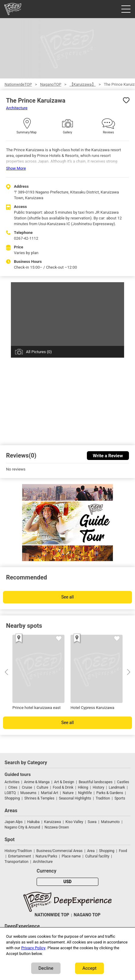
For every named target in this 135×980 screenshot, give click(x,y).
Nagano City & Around (22, 827)
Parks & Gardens (110, 793)
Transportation (16, 862)
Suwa (92, 822)
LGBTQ (10, 793)
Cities (13, 787)
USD (68, 882)
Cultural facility (97, 856)
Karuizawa (53, 822)
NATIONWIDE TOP (52, 915)
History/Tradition (18, 851)
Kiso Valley (74, 822)
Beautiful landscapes (96, 782)
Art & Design (64, 782)
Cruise (27, 787)
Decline (46, 968)
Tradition (103, 798)
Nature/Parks (46, 856)
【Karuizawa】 (83, 84)
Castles (123, 782)
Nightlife (85, 793)
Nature (68, 793)
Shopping (12, 798)
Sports (120, 798)
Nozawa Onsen (57, 827)
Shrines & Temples (39, 798)
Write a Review (108, 456)
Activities (12, 782)
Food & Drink (63, 787)
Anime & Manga (37, 782)
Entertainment (20, 856)
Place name (72, 856)
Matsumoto (110, 822)
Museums (28, 793)
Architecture (17, 108)
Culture (42, 787)
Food (123, 851)
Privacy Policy (33, 948)
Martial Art (49, 793)
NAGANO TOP (87, 915)
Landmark (117, 787)
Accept (89, 968)
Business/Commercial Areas (59, 851)
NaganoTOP (51, 84)
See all (67, 597)
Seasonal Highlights (75, 798)
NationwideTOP (18, 84)
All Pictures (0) (39, 352)
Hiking (83, 787)
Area (91, 851)
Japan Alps (14, 822)
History (98, 787)
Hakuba (33, 822)
